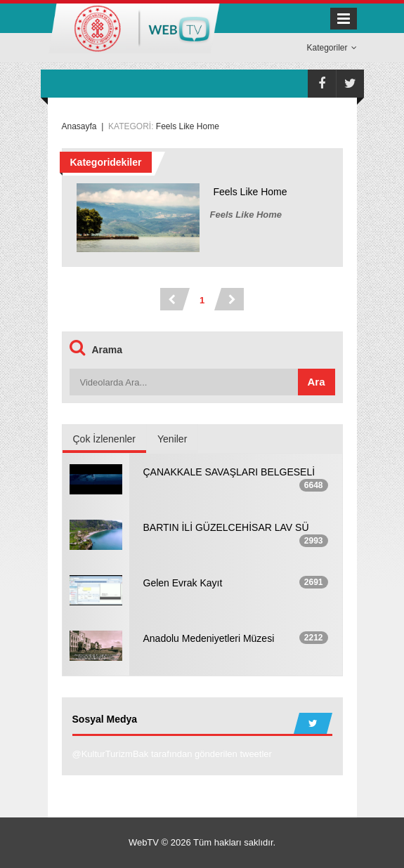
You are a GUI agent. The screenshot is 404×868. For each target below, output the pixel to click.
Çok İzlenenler (105, 439)
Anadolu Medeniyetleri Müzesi (209, 638)
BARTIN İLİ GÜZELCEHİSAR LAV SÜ (226, 527)
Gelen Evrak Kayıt (183, 583)
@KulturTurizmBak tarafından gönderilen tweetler (172, 754)
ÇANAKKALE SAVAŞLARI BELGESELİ (229, 472)
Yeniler (172, 439)
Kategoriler (331, 48)
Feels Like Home (250, 192)
